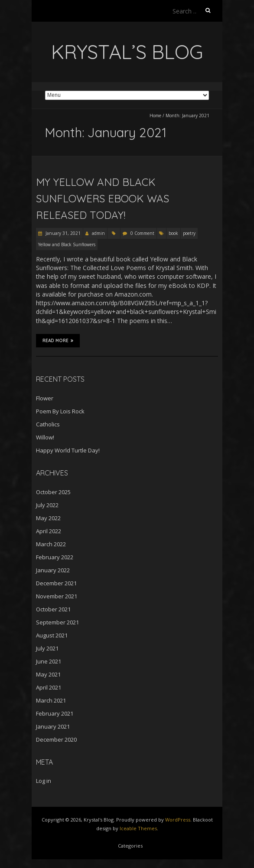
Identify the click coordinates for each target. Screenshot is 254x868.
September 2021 (57, 622)
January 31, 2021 (62, 233)
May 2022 (48, 518)
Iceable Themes (138, 828)
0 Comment (142, 233)
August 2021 (52, 635)
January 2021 (53, 726)
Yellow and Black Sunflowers (67, 244)
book (173, 233)
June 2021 (49, 661)
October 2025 (53, 492)
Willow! (45, 437)
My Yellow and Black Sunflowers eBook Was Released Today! (103, 199)
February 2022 (55, 557)
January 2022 (53, 570)
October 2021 (53, 609)
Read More (58, 340)
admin (98, 233)
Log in (44, 781)
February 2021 (55, 713)
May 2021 (48, 674)
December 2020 (56, 739)
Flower (45, 398)
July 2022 (47, 505)
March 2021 (51, 700)
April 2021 (49, 687)
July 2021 (47, 648)
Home (155, 116)
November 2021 (57, 596)
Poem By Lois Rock (60, 411)
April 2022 (49, 531)
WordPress (178, 820)
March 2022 (51, 544)
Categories (130, 846)
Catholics (48, 424)
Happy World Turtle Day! (68, 450)
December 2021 (56, 583)
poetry (189, 233)
